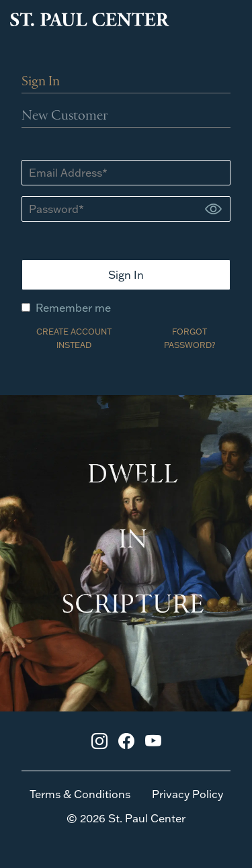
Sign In (41, 82)
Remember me (66, 308)
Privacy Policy (187, 794)
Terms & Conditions (80, 794)
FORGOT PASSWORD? (190, 338)
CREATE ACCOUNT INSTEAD (74, 338)
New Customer (65, 116)
